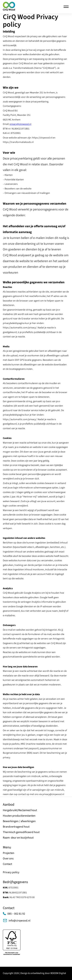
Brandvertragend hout (16, 827)
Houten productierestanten (19, 816)
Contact (7, 864)
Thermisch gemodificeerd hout (21, 832)
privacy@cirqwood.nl (20, 124)
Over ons (8, 858)
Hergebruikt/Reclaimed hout (20, 810)
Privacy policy (11, 872)
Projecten (9, 853)
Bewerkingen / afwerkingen (19, 821)
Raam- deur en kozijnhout (18, 838)
